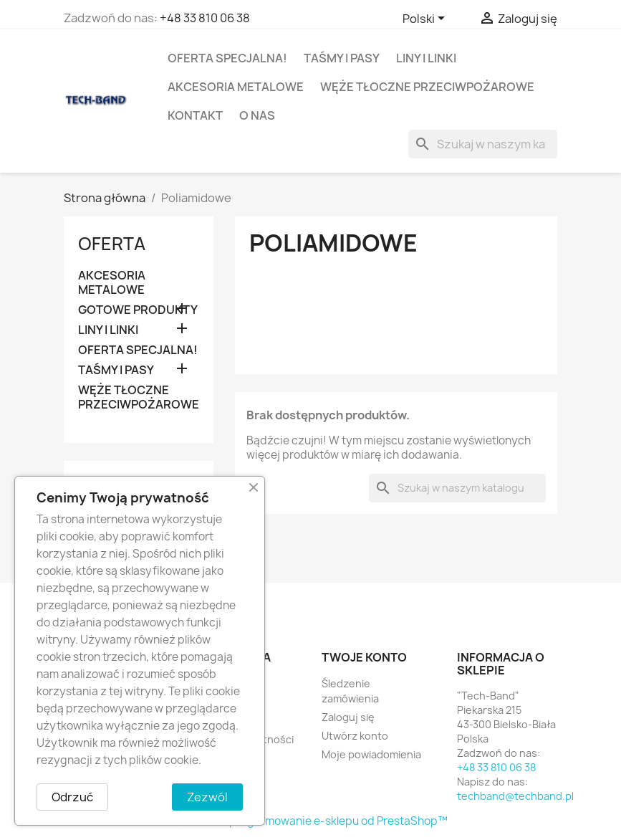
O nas (257, 115)
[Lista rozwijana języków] (426, 19)
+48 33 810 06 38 (205, 18)
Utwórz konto (355, 736)
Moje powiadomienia (371, 754)
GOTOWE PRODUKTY (138, 310)
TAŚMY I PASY (342, 58)
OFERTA (112, 244)
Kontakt (195, 115)
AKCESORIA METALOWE (236, 87)
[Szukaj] (483, 144)
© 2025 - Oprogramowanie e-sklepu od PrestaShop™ (310, 821)
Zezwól (207, 797)
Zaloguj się (348, 717)
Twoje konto (364, 657)
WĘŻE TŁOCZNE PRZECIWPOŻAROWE (427, 87)
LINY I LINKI (426, 58)
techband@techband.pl (515, 796)
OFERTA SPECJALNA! (227, 58)
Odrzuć (72, 797)
